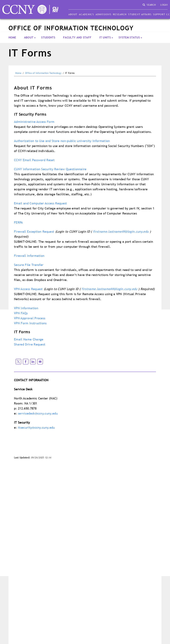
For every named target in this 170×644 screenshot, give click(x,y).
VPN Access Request (28, 289)
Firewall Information (29, 256)
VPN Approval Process (30, 318)
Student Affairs (140, 14)
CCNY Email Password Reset (34, 160)
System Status (129, 37)
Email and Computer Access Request (40, 203)
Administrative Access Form (34, 122)
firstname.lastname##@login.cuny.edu (121, 232)
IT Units (105, 37)
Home (12, 37)
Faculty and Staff (77, 37)
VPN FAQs (21, 313)
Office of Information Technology (43, 73)
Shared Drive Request (30, 344)
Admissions (103, 14)
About (73, 14)
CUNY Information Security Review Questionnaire (50, 169)
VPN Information (26, 308)
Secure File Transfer (29, 265)
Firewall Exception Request (34, 232)
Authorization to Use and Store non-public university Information (62, 141)
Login (164, 5)
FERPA (18, 222)
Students (48, 37)
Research (120, 14)
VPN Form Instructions (30, 323)
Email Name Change (29, 339)
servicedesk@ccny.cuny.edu (38, 413)
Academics (86, 14)
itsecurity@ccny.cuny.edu (36, 428)
